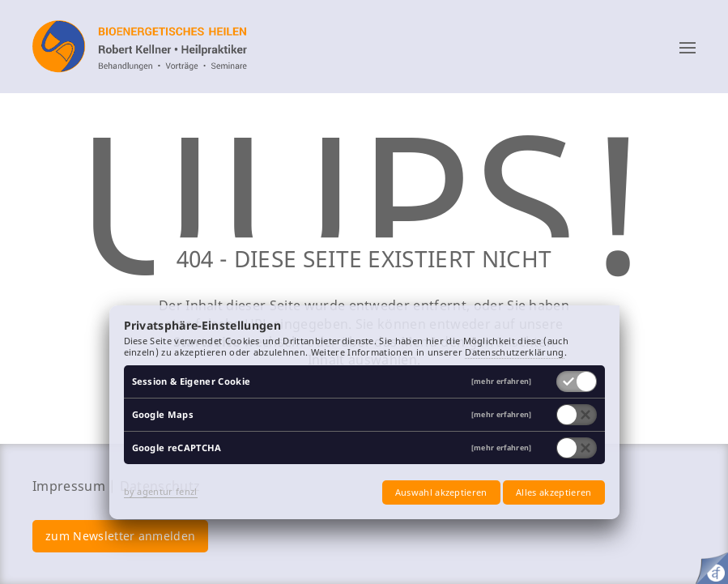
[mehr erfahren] (502, 382)
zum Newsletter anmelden (120, 536)
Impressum (69, 486)
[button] (688, 47)
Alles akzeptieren (553, 492)
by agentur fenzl (161, 491)
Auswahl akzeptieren (441, 492)
